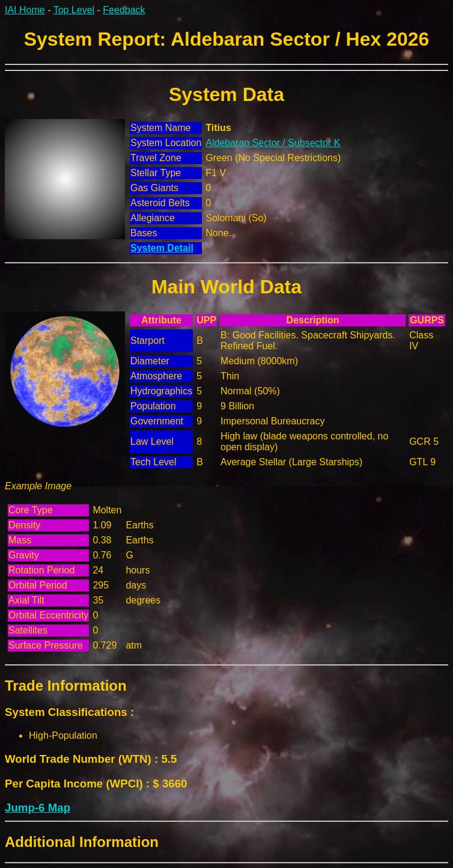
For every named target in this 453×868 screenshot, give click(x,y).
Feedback (124, 10)
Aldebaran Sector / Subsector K (273, 143)
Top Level (74, 10)
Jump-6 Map (38, 808)
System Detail (162, 248)
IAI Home (25, 10)
